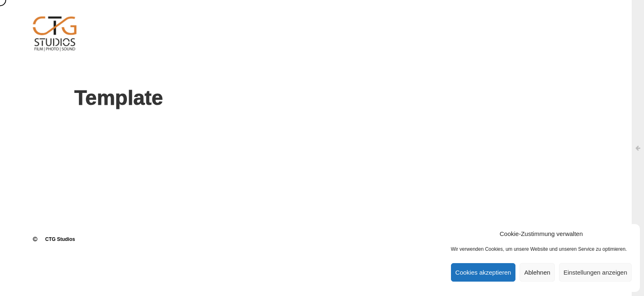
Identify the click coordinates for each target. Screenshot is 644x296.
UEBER (345, 29)
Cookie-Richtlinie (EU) (585, 29)
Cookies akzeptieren (483, 272)
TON (426, 29)
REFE (478, 29)
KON (527, 29)
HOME (302, 29)
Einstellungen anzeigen (595, 272)
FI (385, 29)
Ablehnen (537, 272)
